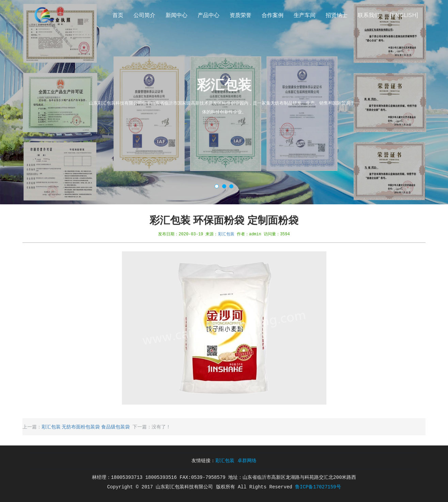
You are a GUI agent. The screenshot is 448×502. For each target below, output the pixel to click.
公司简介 (144, 15)
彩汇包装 (226, 234)
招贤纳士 (337, 15)
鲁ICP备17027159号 (318, 487)
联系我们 (369, 15)
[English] (404, 15)
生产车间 (305, 15)
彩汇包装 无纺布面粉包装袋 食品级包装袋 (86, 427)
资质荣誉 (241, 15)
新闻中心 (176, 15)
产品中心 (208, 15)
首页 (118, 15)
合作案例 (273, 15)
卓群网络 (247, 461)
